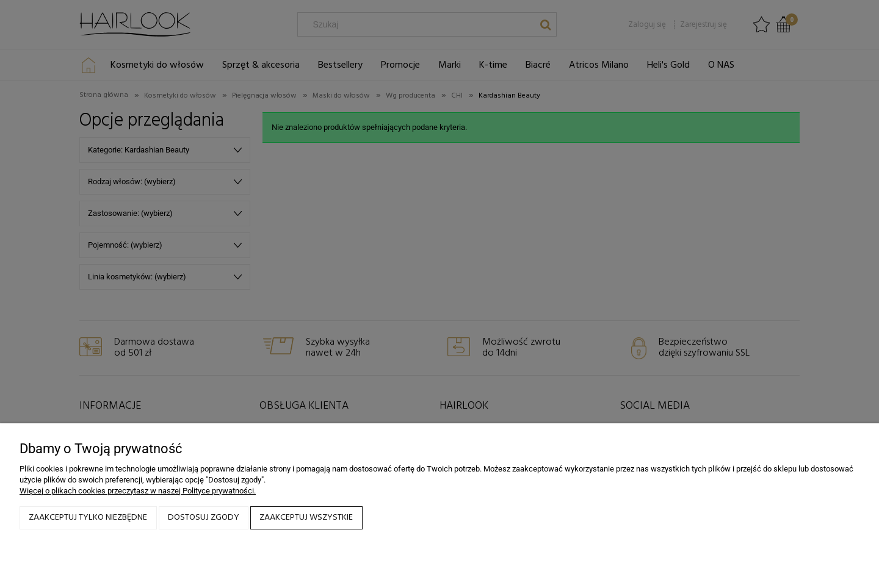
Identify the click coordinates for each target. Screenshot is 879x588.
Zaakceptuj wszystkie (306, 518)
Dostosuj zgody (204, 518)
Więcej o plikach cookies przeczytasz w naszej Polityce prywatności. (138, 491)
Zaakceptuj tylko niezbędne (88, 518)
